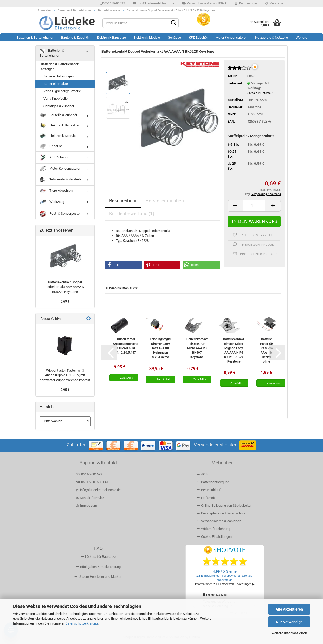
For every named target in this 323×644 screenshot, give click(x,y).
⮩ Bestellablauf (209, 490)
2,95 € (65, 390)
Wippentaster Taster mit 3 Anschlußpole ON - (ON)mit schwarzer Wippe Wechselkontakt (65, 375)
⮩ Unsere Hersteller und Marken (98, 577)
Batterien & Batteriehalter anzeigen (60, 66)
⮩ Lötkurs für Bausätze (98, 557)
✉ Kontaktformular (90, 498)
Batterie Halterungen (59, 76)
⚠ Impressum (87, 505)
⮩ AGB (202, 474)
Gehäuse (174, 38)
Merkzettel (274, 3)
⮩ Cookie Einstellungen (214, 537)
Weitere (301, 38)
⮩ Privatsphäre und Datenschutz (221, 513)
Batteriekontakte (56, 84)
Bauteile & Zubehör (75, 38)
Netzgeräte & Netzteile (272, 38)
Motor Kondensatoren (231, 38)
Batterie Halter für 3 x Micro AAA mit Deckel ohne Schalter (266, 350)
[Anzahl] (254, 206)
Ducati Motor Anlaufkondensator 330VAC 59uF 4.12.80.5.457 (126, 346)
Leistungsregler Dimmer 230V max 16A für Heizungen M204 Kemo (161, 348)
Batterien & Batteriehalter (35, 38)
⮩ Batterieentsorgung (213, 482)
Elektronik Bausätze (111, 38)
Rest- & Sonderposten (60, 214)
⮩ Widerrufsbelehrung (214, 529)
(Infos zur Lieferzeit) (260, 93)
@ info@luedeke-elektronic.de (98, 490)
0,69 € (65, 301)
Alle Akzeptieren (289, 609)
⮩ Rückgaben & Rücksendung (98, 567)
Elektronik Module (147, 38)
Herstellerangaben (165, 201)
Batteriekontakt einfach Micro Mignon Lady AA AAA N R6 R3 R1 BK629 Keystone (234, 350)
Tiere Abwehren (56, 191)
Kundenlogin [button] (246, 3)
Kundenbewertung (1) (132, 214)
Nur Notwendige (289, 622)
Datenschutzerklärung (82, 623)
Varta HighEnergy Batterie (62, 91)
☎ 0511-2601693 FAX (93, 482)
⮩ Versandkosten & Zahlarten (219, 521)
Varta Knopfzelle (56, 99)
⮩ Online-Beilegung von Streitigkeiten (225, 505)
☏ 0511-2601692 (89, 474)
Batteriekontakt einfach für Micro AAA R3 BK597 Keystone (197, 348)
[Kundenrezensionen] (239, 70)
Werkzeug (52, 202)
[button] (235, 206)
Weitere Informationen (289, 633)
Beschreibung (123, 201)
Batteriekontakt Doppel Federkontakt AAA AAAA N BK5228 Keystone (65, 287)
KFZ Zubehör (198, 38)
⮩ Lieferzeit (206, 498)
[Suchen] (174, 23)
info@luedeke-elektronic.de (154, 3)
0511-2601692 (113, 3)
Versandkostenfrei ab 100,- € (204, 3)
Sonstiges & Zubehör (59, 106)
